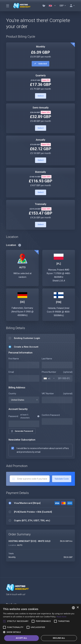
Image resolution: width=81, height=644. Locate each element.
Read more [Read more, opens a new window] (62, 617)
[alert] (40, 624)
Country (12, 394)
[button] (40, 632)
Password (13, 416)
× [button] (78, 608)
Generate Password (22, 431)
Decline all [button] (59, 638)
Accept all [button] (21, 638)
